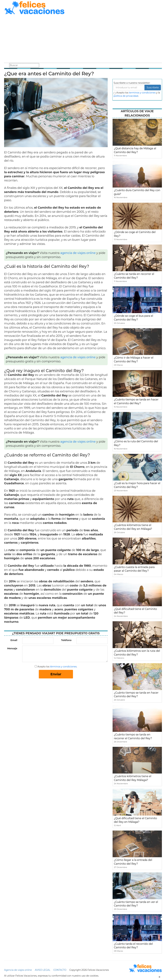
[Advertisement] (83, 39)
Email (14, 640)
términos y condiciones (63, 667)
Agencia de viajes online (18, 970)
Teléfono (66, 640)
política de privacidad (126, 96)
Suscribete (153, 88)
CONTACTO (60, 970)
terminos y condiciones (142, 93)
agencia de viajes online (78, 253)
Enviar (56, 674)
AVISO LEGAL (43, 970)
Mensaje (12, 648)
